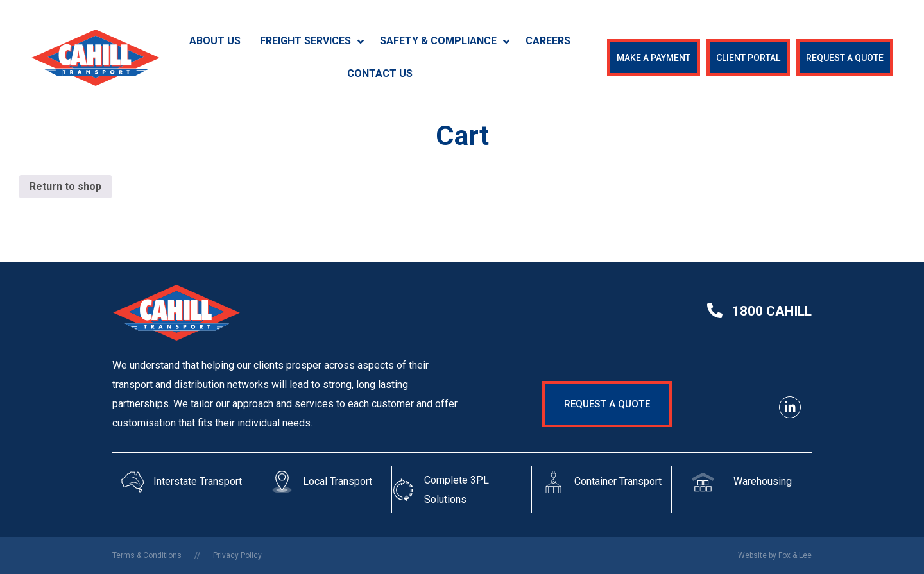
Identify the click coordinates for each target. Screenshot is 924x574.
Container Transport (618, 481)
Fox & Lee (795, 555)
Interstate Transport (198, 481)
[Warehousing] (703, 482)
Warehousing (763, 481)
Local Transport (338, 481)
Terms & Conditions (147, 555)
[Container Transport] (553, 482)
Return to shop (65, 186)
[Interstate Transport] (133, 482)
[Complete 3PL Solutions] (403, 490)
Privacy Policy (237, 555)
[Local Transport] (282, 482)
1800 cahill (772, 311)
